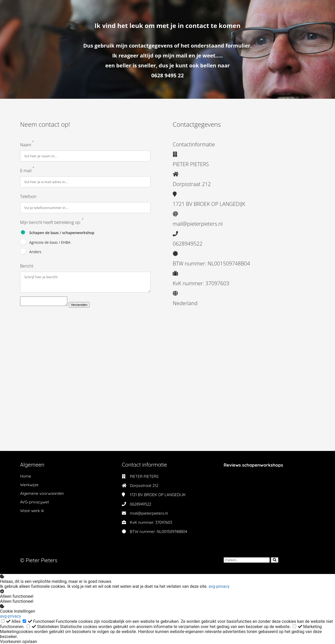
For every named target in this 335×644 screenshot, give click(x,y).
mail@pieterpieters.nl (149, 513)
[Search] (275, 560)
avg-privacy (219, 586)
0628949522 (140, 504)
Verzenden (84, 308)
